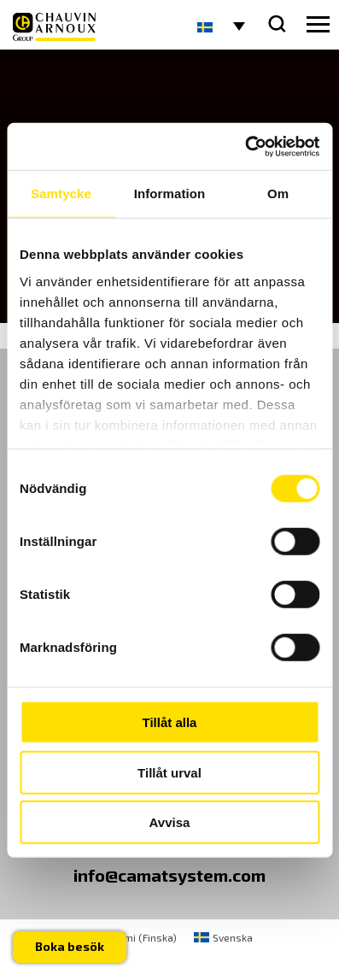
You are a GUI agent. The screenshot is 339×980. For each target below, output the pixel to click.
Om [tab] (278, 194)
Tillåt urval (169, 772)
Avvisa (170, 822)
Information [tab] (170, 194)
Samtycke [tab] (61, 194)
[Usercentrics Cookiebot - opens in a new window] (245, 146)
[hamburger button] (318, 25)
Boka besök (70, 946)
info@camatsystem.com (169, 875)
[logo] (54, 27)
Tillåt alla (170, 722)
